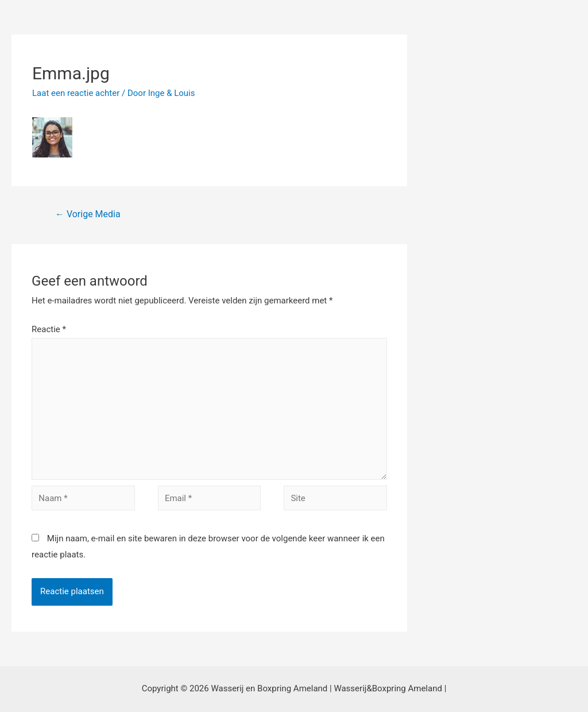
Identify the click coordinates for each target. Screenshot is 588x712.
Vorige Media (88, 214)
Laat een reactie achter (76, 93)
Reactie (49, 329)
